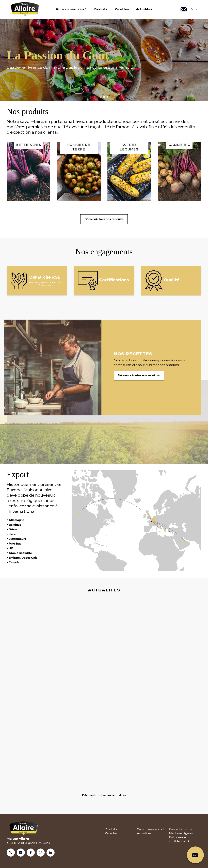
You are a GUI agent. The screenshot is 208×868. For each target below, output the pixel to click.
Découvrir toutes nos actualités (104, 795)
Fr (194, 9)
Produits (100, 9)
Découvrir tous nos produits (104, 219)
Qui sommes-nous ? (71, 9)
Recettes (122, 9)
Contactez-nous (180, 829)
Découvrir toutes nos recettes (141, 375)
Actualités (144, 9)
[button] (101, 97)
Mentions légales (181, 833)
